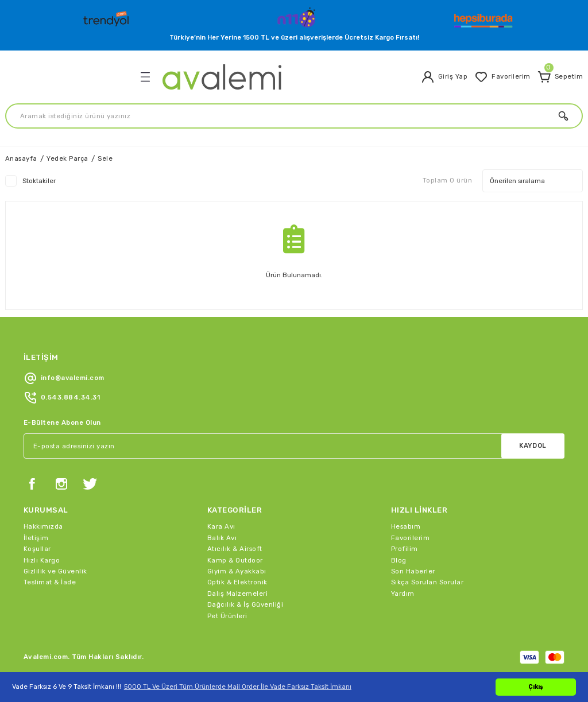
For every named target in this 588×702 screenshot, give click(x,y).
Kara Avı (221, 526)
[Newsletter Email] (294, 446)
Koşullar (37, 549)
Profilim (405, 549)
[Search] (294, 116)
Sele (105, 158)
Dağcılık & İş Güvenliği (245, 604)
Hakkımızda (43, 526)
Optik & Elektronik (237, 582)
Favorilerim (410, 538)
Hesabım (406, 526)
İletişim (36, 538)
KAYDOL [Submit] (533, 445)
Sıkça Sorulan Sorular (427, 582)
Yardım (403, 594)
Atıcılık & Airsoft (235, 549)
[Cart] (560, 77)
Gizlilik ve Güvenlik (55, 571)
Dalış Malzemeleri (237, 594)
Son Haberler (413, 571)
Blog (399, 560)
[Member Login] (444, 77)
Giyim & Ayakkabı (237, 571)
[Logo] (107, 16)
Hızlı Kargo (42, 560)
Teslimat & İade (50, 582)
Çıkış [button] (536, 687)
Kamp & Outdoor (235, 560)
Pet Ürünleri (227, 616)
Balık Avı (222, 538)
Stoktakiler (39, 181)
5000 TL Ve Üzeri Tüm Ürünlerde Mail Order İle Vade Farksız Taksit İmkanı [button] (238, 687)
